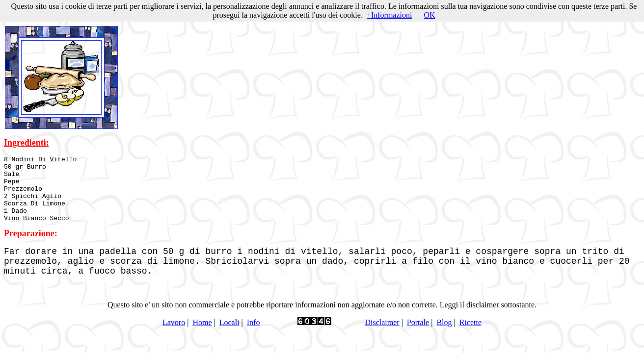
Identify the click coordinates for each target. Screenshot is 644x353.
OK (429, 15)
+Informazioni (389, 15)
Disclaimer (382, 336)
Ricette (470, 336)
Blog (444, 336)
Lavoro (174, 336)
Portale (418, 336)
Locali (229, 336)
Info (254, 336)
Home (202, 336)
